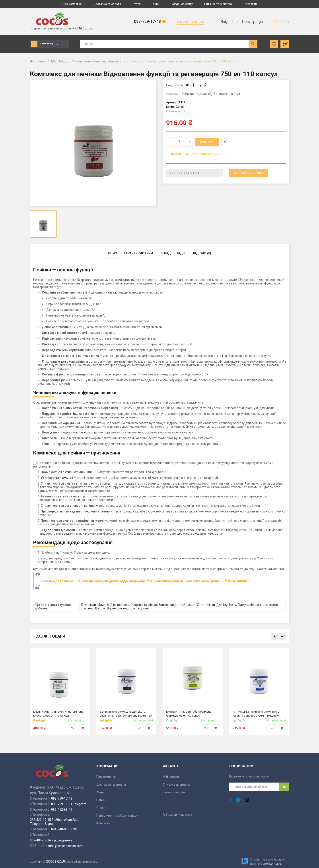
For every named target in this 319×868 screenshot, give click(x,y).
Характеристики (138, 253)
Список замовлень (176, 785)
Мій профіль (172, 777)
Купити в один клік (249, 173)
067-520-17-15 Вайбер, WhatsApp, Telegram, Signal (54, 822)
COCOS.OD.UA (56, 862)
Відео (182, 253)
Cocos (180, 107)
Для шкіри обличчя (95, 605)
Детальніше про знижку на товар (196, 154)
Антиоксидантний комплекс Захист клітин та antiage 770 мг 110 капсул (257, 713)
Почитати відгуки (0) (197, 94)
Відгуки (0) (202, 253)
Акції (156, 4)
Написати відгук (228, 94)
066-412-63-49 (62, 810)
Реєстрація (250, 22)
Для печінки (206, 605)
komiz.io (275, 864)
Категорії (42, 44)
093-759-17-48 (147, 21)
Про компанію (72, 4)
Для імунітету (226, 605)
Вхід (222, 22)
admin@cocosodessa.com (64, 846)
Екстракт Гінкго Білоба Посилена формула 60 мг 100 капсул (189, 713)
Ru (286, 22)
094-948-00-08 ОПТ (65, 829)
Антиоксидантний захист (177, 605)
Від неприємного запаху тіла (128, 608)
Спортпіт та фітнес (144, 605)
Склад (165, 253)
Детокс (100, 608)
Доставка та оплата (107, 4)
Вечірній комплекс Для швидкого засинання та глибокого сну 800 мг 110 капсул (126, 713)
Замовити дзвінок (190, 21)
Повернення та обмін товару (117, 816)
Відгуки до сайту (182, 4)
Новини (102, 800)
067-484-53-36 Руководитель (51, 840)
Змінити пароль (174, 792)
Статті (137, 4)
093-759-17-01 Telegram (69, 804)
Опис (113, 253)
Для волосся (120, 605)
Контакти (250, 4)
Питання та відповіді (218, 4)
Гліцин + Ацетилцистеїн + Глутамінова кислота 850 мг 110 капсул (58, 713)
